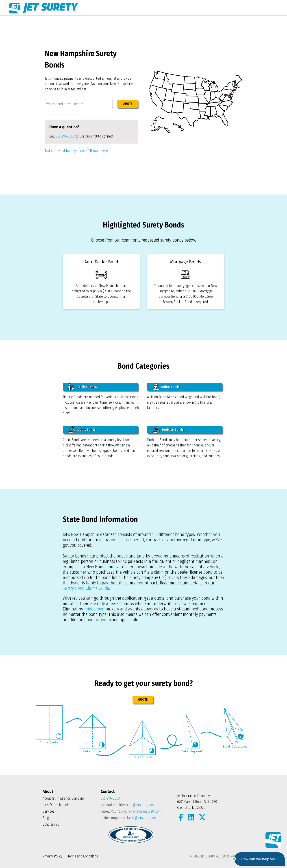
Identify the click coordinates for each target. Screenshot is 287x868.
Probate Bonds (168, 430)
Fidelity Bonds (83, 387)
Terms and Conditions (83, 856)
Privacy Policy (52, 856)
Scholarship (51, 824)
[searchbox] (79, 104)
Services (49, 811)
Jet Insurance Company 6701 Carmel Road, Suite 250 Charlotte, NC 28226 (197, 802)
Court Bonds (82, 430)
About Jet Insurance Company (64, 798)
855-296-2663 (65, 136)
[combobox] (79, 104)
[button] (259, 859)
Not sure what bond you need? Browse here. (77, 151)
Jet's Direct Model (55, 805)
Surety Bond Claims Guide (86, 588)
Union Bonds (166, 387)
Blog (46, 818)
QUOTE (127, 104)
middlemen (95, 609)
